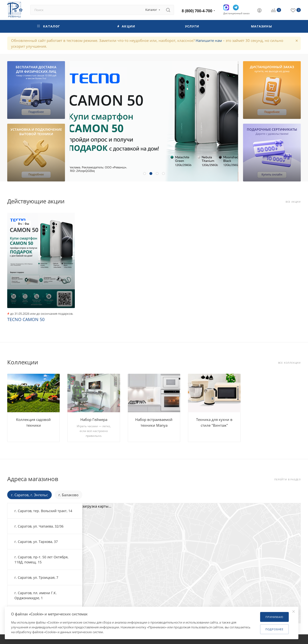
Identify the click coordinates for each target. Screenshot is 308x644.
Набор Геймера (94, 419)
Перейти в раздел (288, 480)
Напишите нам (209, 40)
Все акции (293, 202)
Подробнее (274, 629)
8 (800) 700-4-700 (197, 11)
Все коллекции (289, 363)
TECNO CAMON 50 (26, 319)
